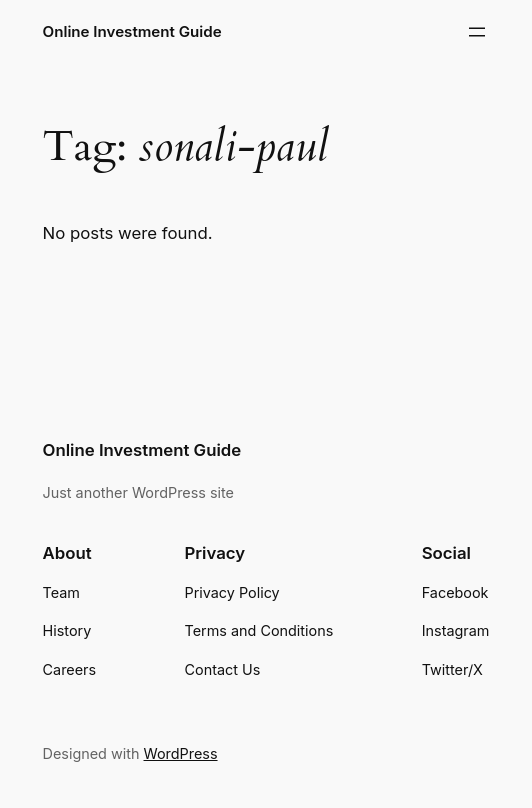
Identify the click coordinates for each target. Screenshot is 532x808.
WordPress (181, 753)
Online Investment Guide (132, 31)
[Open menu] (477, 32)
